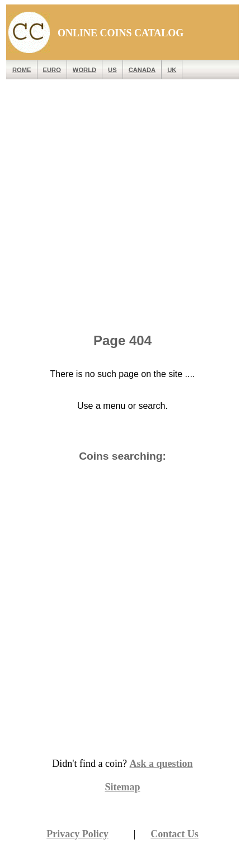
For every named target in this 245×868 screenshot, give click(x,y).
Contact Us (175, 834)
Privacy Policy (77, 834)
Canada (142, 70)
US (112, 70)
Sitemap (123, 787)
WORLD (84, 70)
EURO (52, 70)
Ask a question (161, 764)
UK (172, 70)
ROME (22, 70)
